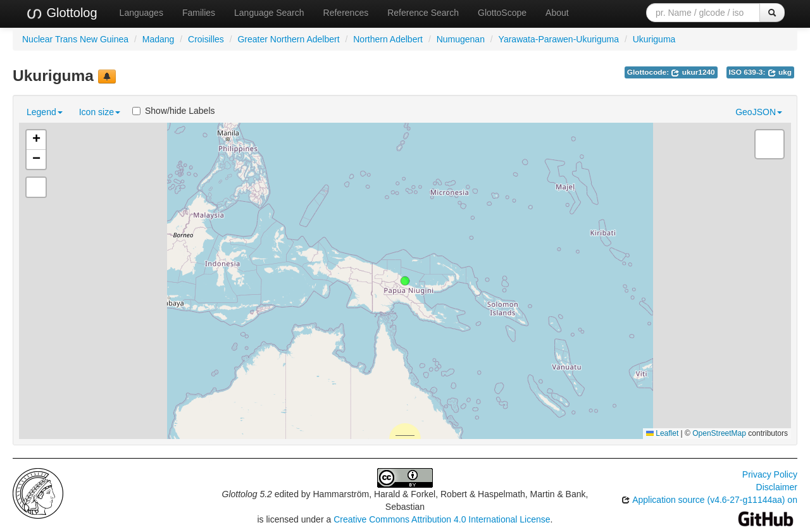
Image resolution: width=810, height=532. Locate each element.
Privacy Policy (770, 474)
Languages (141, 13)
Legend (45, 112)
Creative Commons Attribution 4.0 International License (442, 519)
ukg (780, 72)
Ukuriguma (654, 39)
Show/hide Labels (174, 111)
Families (199, 13)
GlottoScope (502, 13)
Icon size (100, 112)
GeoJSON (759, 112)
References (346, 13)
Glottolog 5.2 (247, 494)
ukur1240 (693, 72)
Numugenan (461, 39)
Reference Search (423, 13)
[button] (405, 281)
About (557, 13)
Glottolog (61, 13)
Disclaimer (777, 487)
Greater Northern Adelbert (288, 39)
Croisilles (206, 39)
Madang (159, 39)
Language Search (269, 13)
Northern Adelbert (388, 39)
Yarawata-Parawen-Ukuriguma (559, 39)
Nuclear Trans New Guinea (75, 39)
